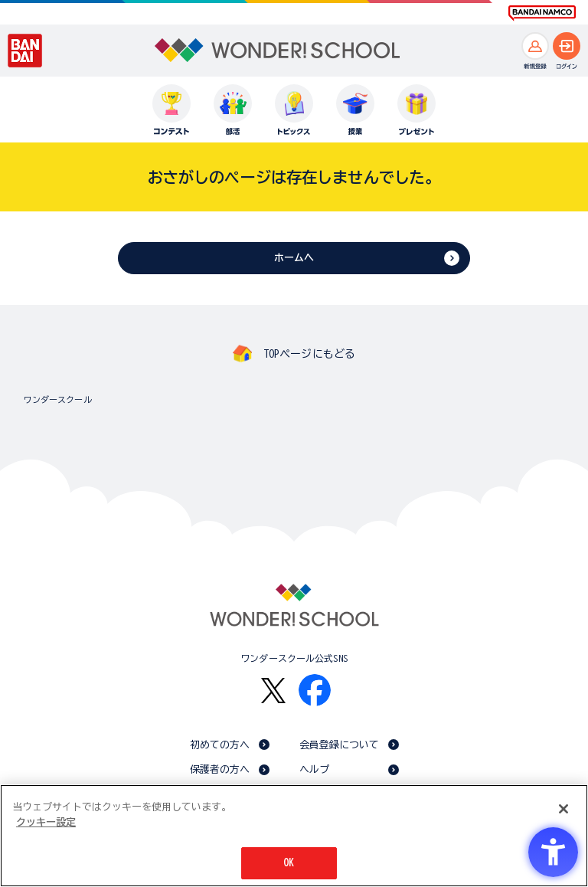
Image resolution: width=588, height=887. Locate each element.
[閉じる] (563, 809)
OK (289, 863)
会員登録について (340, 745)
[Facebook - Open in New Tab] (315, 690)
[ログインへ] (567, 46)
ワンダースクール (58, 399)
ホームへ (294, 258)
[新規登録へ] (535, 46)
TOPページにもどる (309, 354)
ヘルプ (314, 769)
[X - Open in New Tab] (273, 691)
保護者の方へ (220, 769)
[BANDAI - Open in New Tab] (25, 51)
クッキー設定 (46, 822)
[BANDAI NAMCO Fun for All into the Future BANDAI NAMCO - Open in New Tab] (542, 13)
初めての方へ (220, 745)
